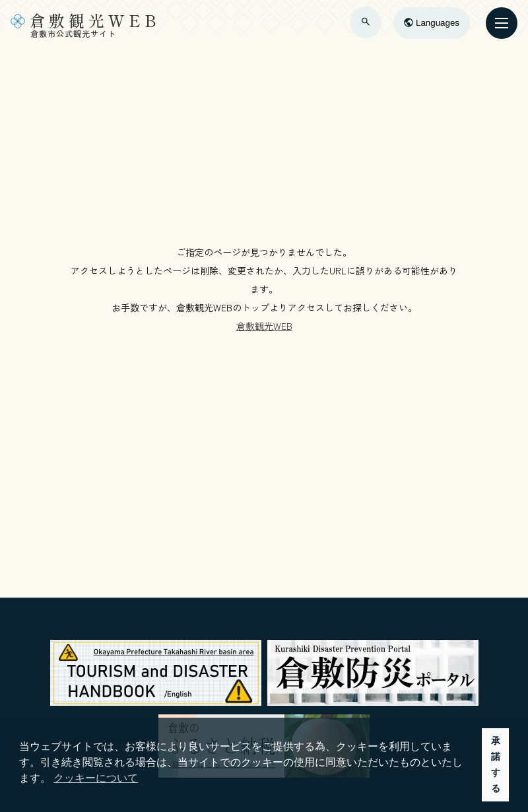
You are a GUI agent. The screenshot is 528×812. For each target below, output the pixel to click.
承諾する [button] (496, 765)
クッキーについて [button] (96, 778)
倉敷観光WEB (264, 326)
